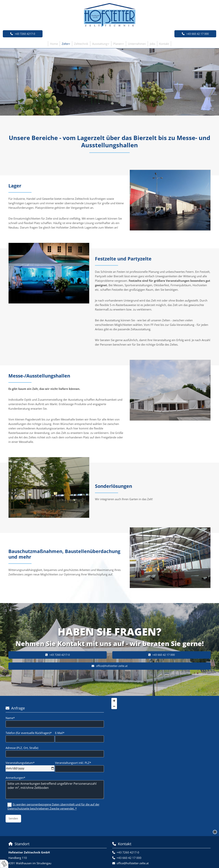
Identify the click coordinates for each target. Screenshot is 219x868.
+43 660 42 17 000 (129, 858)
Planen (118, 44)
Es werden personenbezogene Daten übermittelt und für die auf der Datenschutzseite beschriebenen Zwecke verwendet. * (53, 806)
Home (54, 44)
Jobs (152, 44)
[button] (195, 34)
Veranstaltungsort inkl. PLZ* (73, 763)
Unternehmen (137, 44)
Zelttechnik (81, 44)
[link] (66, 44)
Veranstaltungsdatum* (20, 763)
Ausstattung (100, 44)
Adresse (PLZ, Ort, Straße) (22, 748)
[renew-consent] (4, 864)
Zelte (65, 44)
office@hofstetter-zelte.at (133, 863)
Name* (10, 718)
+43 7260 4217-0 (128, 852)
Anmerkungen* (15, 778)
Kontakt (164, 44)
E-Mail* (60, 733)
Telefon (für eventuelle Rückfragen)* (29, 733)
